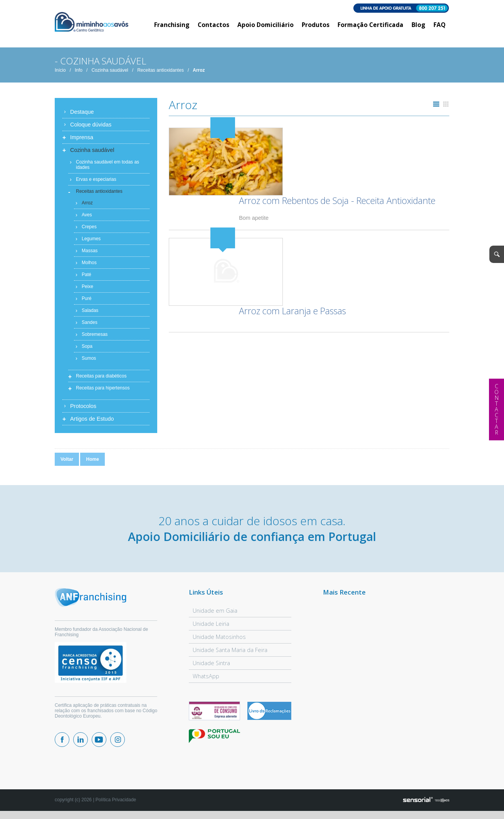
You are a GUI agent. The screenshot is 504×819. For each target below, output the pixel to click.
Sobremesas (95, 337)
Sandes (90, 325)
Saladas (90, 313)
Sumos (89, 361)
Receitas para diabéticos (101, 379)
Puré (87, 301)
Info (79, 73)
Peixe (87, 289)
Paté (87, 277)
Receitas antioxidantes (160, 73)
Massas (90, 253)
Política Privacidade (116, 802)
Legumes (91, 241)
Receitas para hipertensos (103, 391)
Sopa (87, 349)
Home (92, 462)
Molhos (89, 265)
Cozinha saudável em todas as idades (108, 167)
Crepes (89, 229)
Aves (87, 217)
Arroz (199, 73)
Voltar (67, 462)
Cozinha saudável (110, 73)
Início (60, 73)
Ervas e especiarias (96, 182)
